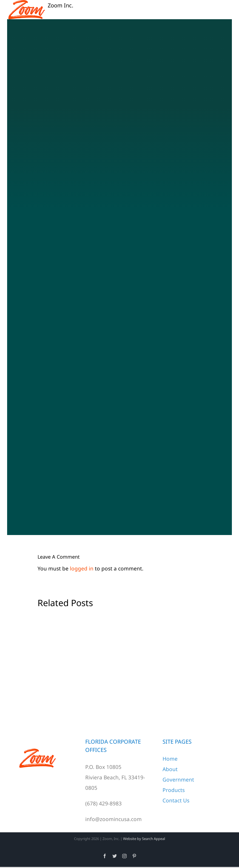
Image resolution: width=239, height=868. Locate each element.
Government (178, 780)
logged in (82, 569)
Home (170, 759)
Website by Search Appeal (144, 839)
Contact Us (176, 800)
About (170, 769)
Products (174, 790)
